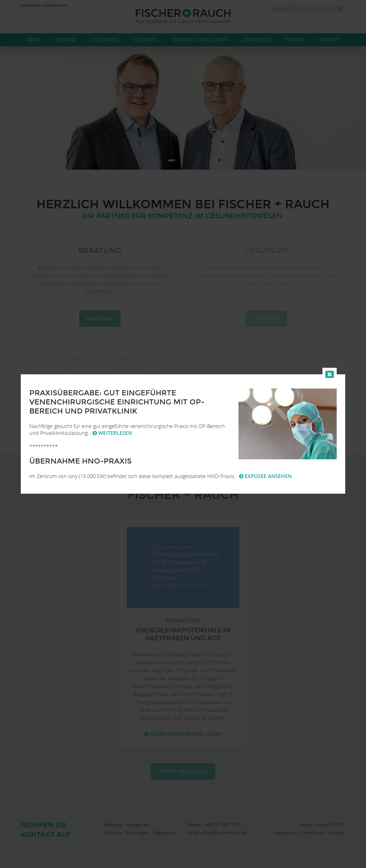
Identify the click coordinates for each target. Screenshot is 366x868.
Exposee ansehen (265, 476)
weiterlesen (112, 433)
